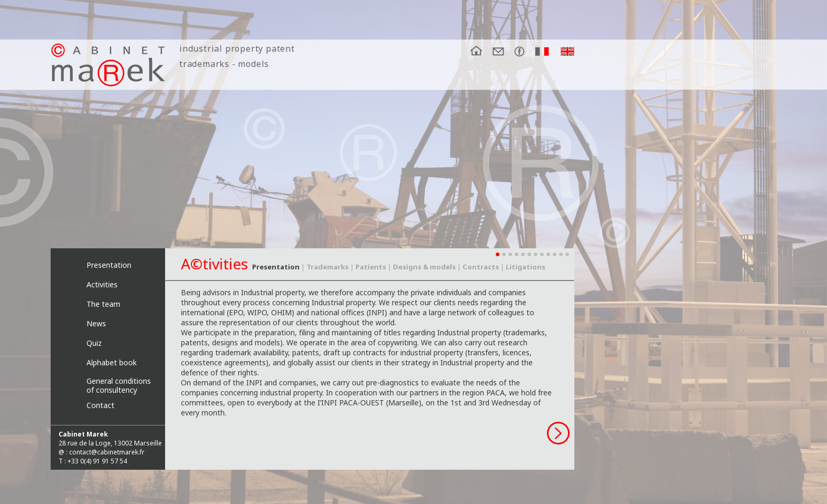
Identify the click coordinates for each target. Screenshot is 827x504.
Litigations (526, 267)
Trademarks (328, 267)
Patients (371, 267)
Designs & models (424, 267)
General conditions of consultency (119, 384)
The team (103, 304)
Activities (102, 284)
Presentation (109, 265)
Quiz (94, 343)
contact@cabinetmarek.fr (107, 452)
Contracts (481, 267)
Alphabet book (112, 362)
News (96, 323)
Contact (100, 405)
